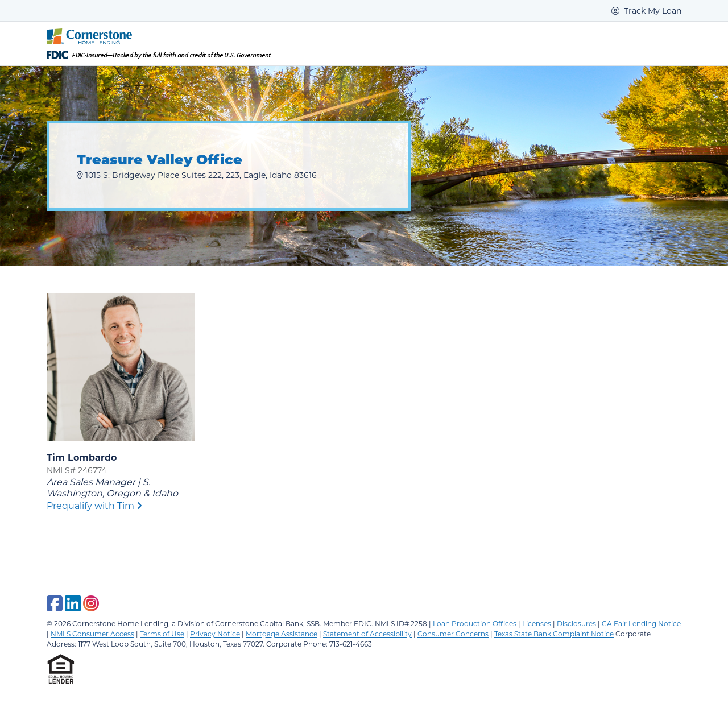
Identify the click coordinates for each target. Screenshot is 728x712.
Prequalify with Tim (94, 505)
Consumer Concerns (453, 634)
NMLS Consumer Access (92, 634)
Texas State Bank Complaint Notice (554, 634)
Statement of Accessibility (367, 634)
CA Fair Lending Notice (641, 623)
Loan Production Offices (475, 623)
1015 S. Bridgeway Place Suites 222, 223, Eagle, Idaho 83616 (197, 175)
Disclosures (576, 623)
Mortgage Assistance (282, 634)
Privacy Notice (215, 634)
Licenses (537, 623)
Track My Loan (646, 11)
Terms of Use (162, 634)
